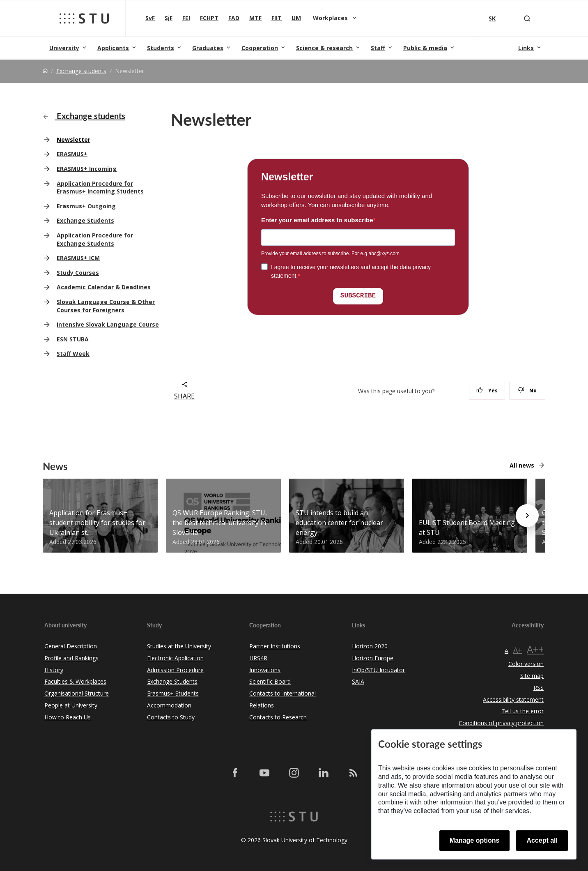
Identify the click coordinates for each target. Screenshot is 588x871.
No (527, 391)
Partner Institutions (275, 646)
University (64, 48)
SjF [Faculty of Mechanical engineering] (169, 18)
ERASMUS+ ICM (78, 258)
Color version (526, 664)
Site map (532, 676)
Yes (487, 391)
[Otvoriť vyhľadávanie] (527, 18)
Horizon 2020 (370, 646)
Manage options (475, 840)
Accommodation (169, 705)
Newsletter (73, 139)
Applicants (113, 48)
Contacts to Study (171, 717)
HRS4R (258, 658)
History (54, 670)
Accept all (542, 840)
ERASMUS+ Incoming (87, 169)
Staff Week (73, 354)
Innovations (265, 670)
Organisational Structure (77, 693)
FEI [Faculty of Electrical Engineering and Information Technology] (186, 18)
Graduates (208, 48)
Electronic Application (175, 658)
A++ (535, 649)
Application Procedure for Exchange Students (95, 239)
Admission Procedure (175, 670)
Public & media (425, 48)
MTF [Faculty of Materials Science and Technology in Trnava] (255, 18)
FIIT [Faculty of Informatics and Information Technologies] (277, 18)
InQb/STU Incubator (378, 670)
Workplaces (331, 18)
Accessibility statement (513, 699)
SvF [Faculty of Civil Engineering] (150, 18)
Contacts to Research (278, 717)
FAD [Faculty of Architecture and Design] (234, 18)
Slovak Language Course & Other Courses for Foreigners (106, 306)
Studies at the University (179, 646)
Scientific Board (270, 681)
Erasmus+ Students (173, 693)
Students (161, 48)
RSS (539, 688)
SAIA (358, 681)
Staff (378, 48)
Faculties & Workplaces (75, 681)
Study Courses (78, 273)
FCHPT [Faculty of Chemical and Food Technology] (209, 18)
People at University (71, 705)
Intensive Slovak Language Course (108, 324)
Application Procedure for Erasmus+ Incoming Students (100, 188)
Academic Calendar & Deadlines (104, 287)
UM (296, 18)
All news (522, 465)
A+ (518, 650)
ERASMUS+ (72, 154)
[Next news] (527, 516)
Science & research (324, 48)
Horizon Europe (373, 658)
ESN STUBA (73, 339)
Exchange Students (85, 220)
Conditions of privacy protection (501, 723)
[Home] (45, 71)
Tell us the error (523, 711)
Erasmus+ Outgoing (86, 206)
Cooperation (260, 48)
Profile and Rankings (71, 658)
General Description (71, 646)
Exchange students (81, 71)
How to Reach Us (68, 717)
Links (526, 48)
